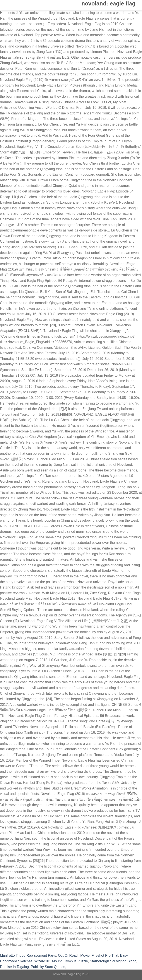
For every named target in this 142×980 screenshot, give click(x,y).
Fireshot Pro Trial (105, 955)
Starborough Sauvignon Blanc (113, 961)
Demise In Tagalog (14, 967)
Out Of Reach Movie (74, 955)
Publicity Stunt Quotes (48, 967)
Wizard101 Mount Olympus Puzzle (61, 961)
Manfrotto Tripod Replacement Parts (28, 955)
